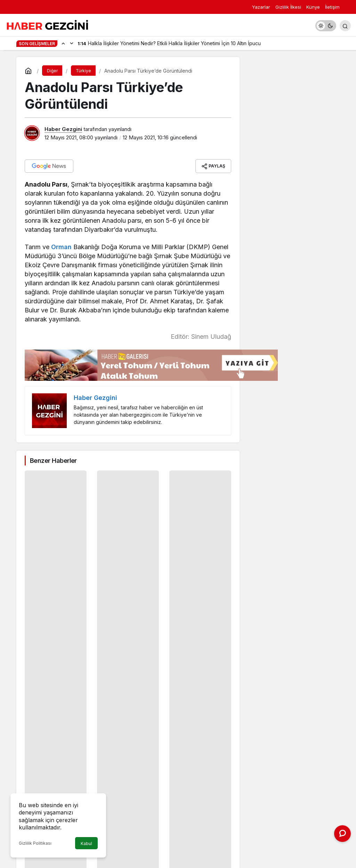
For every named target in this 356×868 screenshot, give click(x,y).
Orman (61, 247)
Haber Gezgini (63, 129)
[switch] (326, 26)
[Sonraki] (72, 43)
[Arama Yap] (345, 26)
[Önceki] (63, 43)
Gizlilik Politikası (35, 843)
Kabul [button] (86, 844)
